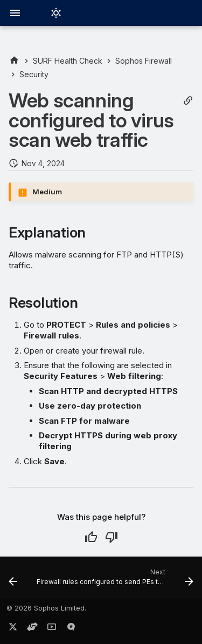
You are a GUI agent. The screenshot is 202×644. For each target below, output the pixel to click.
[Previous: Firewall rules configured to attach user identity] (13, 581)
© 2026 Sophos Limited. (46, 608)
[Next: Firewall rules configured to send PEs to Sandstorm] (114, 581)
